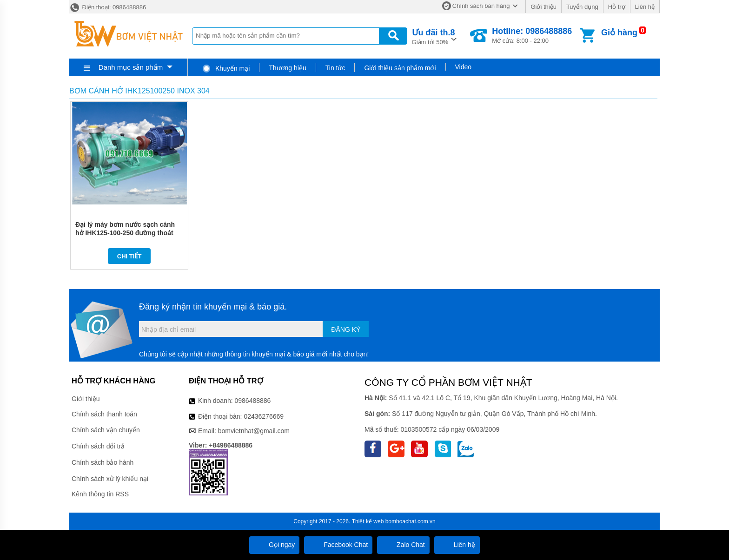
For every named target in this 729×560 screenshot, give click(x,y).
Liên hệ (645, 7)
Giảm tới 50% (434, 36)
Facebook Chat (338, 545)
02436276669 (264, 416)
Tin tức (335, 68)
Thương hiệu (287, 68)
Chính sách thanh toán (104, 414)
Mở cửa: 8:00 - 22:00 (532, 35)
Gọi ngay (274, 545)
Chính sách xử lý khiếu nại (110, 479)
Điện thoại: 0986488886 (108, 7)
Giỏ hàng (619, 33)
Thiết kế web (368, 521)
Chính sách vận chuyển (106, 430)
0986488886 (253, 401)
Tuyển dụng (582, 7)
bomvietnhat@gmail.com (254, 431)
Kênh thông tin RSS (100, 494)
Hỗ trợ (617, 7)
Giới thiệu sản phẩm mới (400, 68)
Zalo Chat (403, 545)
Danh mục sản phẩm (131, 67)
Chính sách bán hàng (481, 6)
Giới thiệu (543, 7)
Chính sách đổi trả (98, 446)
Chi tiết (129, 256)
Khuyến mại (226, 68)
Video (464, 67)
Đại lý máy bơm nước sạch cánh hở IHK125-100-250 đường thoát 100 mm (125, 233)
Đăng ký (346, 329)
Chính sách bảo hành (103, 462)
